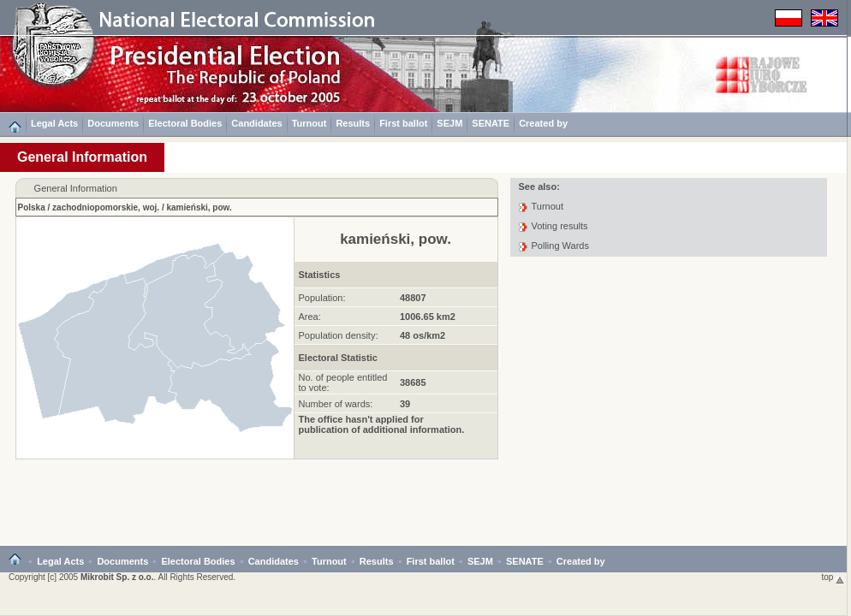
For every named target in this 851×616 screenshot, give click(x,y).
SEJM (449, 123)
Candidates (256, 123)
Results (353, 123)
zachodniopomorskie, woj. (106, 207)
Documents (113, 123)
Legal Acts (54, 123)
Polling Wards (560, 246)
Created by (543, 123)
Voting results (560, 226)
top (833, 577)
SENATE (491, 123)
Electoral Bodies (185, 123)
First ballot (403, 123)
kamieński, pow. (199, 207)
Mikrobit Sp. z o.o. (117, 577)
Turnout (309, 123)
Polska (32, 207)
